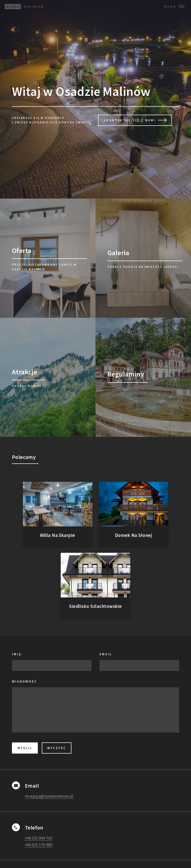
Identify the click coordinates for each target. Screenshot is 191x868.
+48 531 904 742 (39, 838)
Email (106, 654)
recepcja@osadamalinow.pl (49, 796)
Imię (17, 654)
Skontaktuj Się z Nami (130, 120)
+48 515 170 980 (39, 845)
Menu (170, 6)
